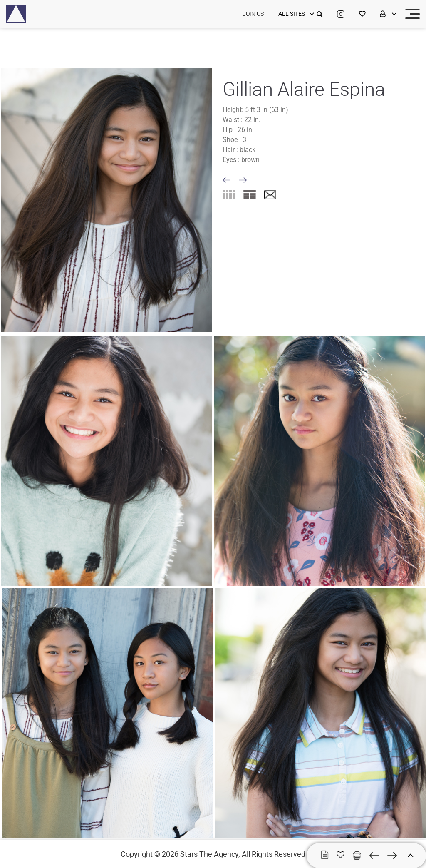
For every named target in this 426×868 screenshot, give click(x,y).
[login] (295, 14)
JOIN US (253, 14)
